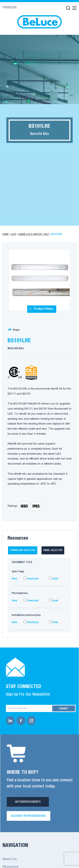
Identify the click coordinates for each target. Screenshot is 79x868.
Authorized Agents (28, 802)
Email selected (53, 550)
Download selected (23, 550)
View (14, 579)
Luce (13, 234)
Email (54, 579)
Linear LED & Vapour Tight (34, 234)
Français (10, 8)
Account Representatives (29, 816)
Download (31, 579)
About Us (10, 859)
